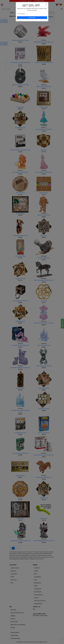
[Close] (46, 4)
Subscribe (32, 18)
